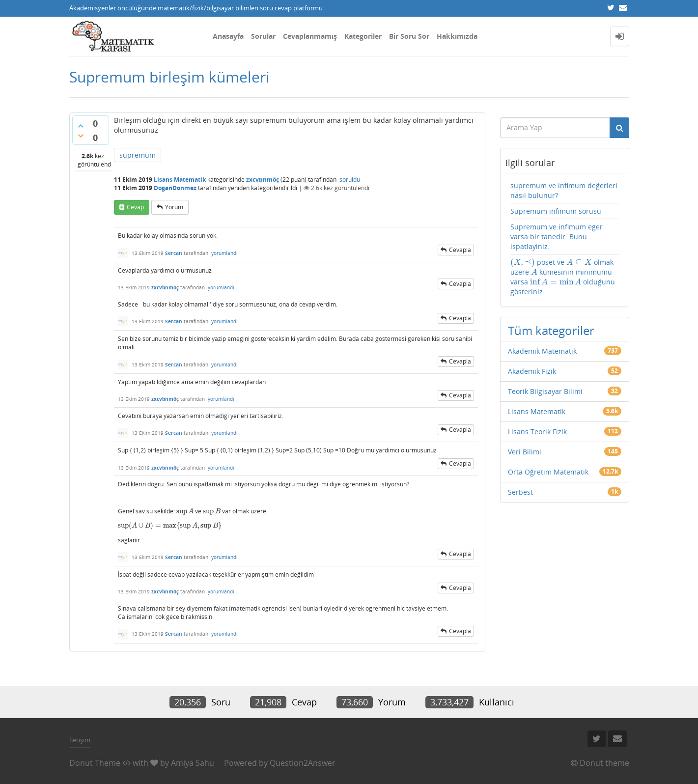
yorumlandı (224, 253)
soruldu (350, 180)
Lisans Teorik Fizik (537, 432)
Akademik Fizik (532, 371)
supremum (138, 155)
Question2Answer (303, 763)
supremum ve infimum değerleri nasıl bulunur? (564, 190)
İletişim (80, 740)
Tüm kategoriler (551, 330)
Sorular (263, 36)
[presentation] (185, 511)
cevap (135, 207)
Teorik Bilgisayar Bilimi (545, 391)
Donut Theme (95, 763)
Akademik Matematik (542, 351)
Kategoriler (363, 36)
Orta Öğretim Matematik (548, 472)
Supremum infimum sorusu (556, 211)
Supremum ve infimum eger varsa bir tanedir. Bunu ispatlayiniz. (557, 237)
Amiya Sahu (193, 763)
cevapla (460, 250)
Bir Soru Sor (409, 36)
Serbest (520, 492)
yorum (174, 207)
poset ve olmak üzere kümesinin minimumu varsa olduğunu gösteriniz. (563, 277)
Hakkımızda (457, 36)
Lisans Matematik (180, 180)
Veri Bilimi (525, 452)
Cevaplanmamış (310, 36)
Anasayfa (228, 36)
